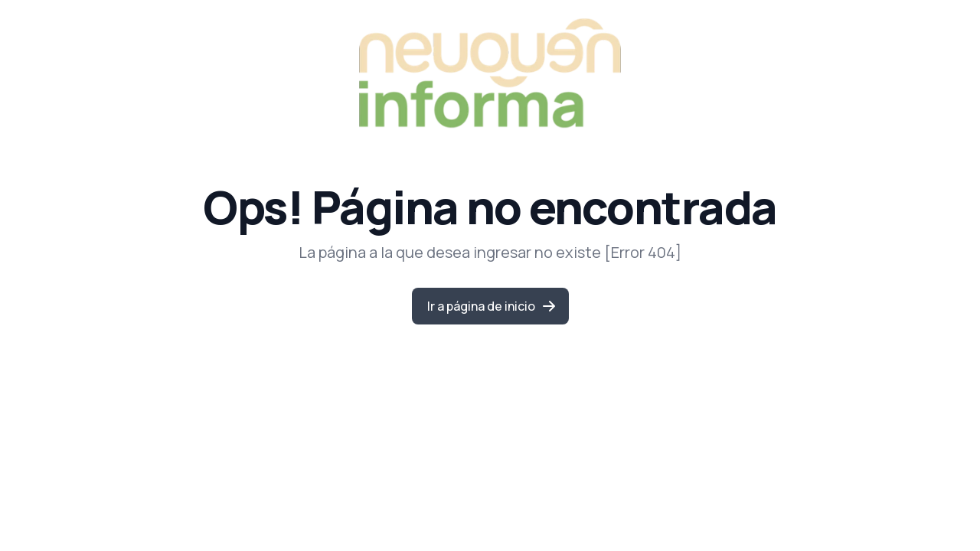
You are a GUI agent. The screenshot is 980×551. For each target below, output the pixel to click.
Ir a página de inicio (492, 306)
